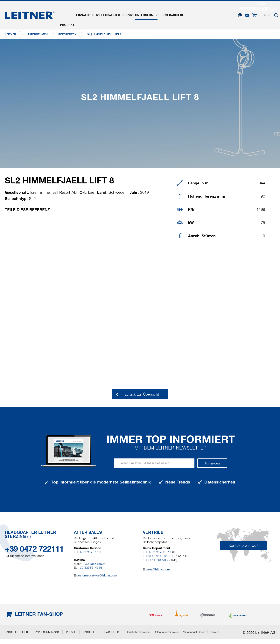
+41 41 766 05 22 (158, 560)
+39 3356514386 (90, 568)
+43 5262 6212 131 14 (161, 556)
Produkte (71, 14)
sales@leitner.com (158, 569)
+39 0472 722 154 (158, 552)
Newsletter (111, 632)
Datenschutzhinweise (166, 632)
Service (147, 14)
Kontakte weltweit (243, 545)
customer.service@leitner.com (97, 575)
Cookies (214, 632)
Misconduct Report (194, 632)
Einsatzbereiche (97, 14)
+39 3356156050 (95, 564)
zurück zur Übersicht (142, 394)
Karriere (210, 14)
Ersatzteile (126, 14)
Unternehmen (169, 14)
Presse (191, 14)
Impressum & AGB (47, 632)
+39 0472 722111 (34, 549)
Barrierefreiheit (17, 632)
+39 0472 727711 (89, 552)
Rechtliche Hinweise (138, 632)
